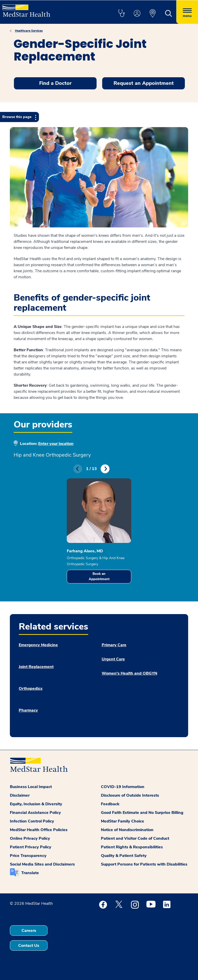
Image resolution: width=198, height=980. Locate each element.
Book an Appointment (99, 576)
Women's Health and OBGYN (129, 673)
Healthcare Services (29, 31)
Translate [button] (30, 873)
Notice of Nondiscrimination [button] (127, 830)
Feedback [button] (110, 804)
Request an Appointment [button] (144, 83)
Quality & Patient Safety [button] (124, 856)
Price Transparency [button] (28, 856)
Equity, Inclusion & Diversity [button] (36, 804)
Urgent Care (113, 659)
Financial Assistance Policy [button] (35, 813)
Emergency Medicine (38, 645)
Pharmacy (28, 710)
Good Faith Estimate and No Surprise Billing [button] (142, 813)
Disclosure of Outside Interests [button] (130, 795)
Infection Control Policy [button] (32, 821)
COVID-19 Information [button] (123, 787)
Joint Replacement (36, 667)
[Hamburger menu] (187, 12)
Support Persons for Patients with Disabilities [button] (144, 864)
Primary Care (114, 645)
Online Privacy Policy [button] (30, 838)
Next (105, 469)
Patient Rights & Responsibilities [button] (132, 847)
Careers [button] (29, 931)
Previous (78, 469)
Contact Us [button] (29, 946)
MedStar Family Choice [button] (123, 821)
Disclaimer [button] (20, 795)
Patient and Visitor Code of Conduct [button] (135, 838)
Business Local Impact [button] (31, 787)
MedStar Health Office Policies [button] (39, 830)
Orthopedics (31, 689)
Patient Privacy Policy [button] (31, 847)
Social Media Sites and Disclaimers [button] (42, 864)
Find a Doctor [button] (55, 83)
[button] (121, 14)
